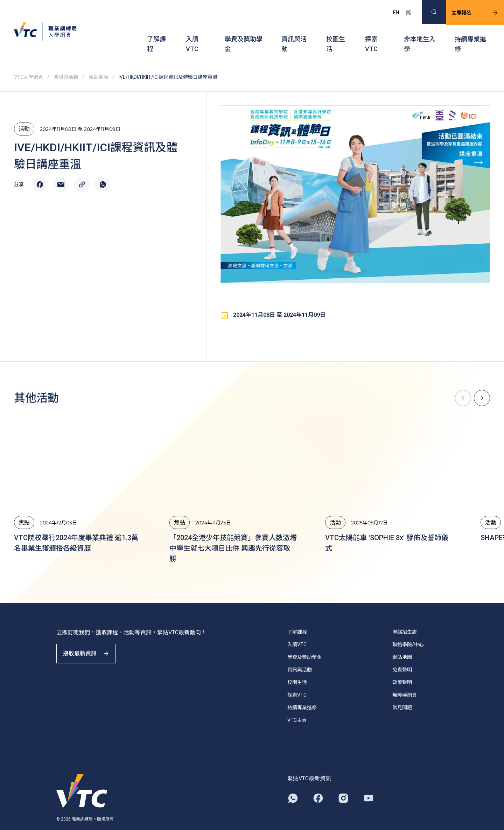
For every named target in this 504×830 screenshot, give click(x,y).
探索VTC (371, 32)
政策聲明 (402, 665)
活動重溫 (98, 60)
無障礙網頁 (405, 677)
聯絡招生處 (405, 614)
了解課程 (156, 32)
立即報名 (467, 9)
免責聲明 (402, 652)
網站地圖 (402, 640)
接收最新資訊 (91, 642)
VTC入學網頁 (29, 60)
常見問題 (402, 690)
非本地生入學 (420, 32)
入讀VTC (192, 32)
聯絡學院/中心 (408, 627)
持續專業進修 (470, 32)
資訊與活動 (294, 32)
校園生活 (336, 32)
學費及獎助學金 (244, 32)
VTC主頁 (297, 703)
